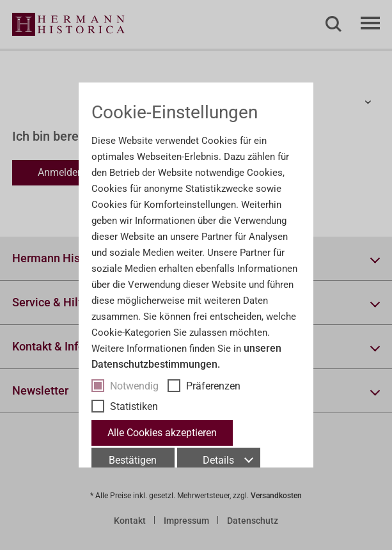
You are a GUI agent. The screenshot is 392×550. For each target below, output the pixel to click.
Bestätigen (133, 460)
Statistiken (134, 406)
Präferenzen (213, 386)
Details (227, 460)
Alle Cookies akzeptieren (162, 433)
